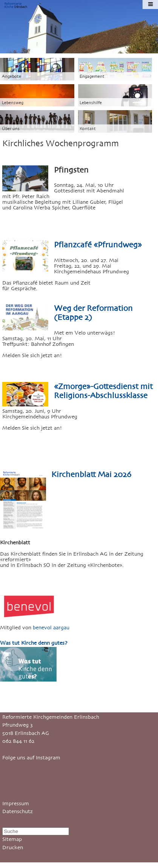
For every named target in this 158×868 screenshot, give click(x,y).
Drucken (13, 848)
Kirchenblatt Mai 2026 (91, 474)
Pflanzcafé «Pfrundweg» (98, 245)
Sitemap (12, 839)
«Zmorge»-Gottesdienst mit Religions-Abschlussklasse (103, 391)
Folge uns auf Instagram (31, 758)
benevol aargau (51, 628)
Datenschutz (18, 811)
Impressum (16, 804)
